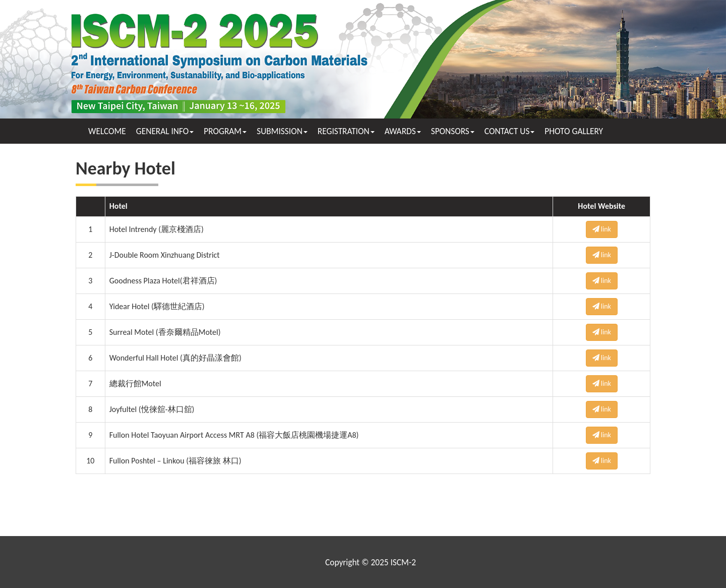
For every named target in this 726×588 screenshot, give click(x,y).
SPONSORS (453, 131)
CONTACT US (510, 131)
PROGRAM (225, 131)
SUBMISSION (282, 131)
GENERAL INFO (165, 131)
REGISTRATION (346, 131)
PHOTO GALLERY (574, 131)
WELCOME (107, 131)
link (602, 229)
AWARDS (403, 131)
